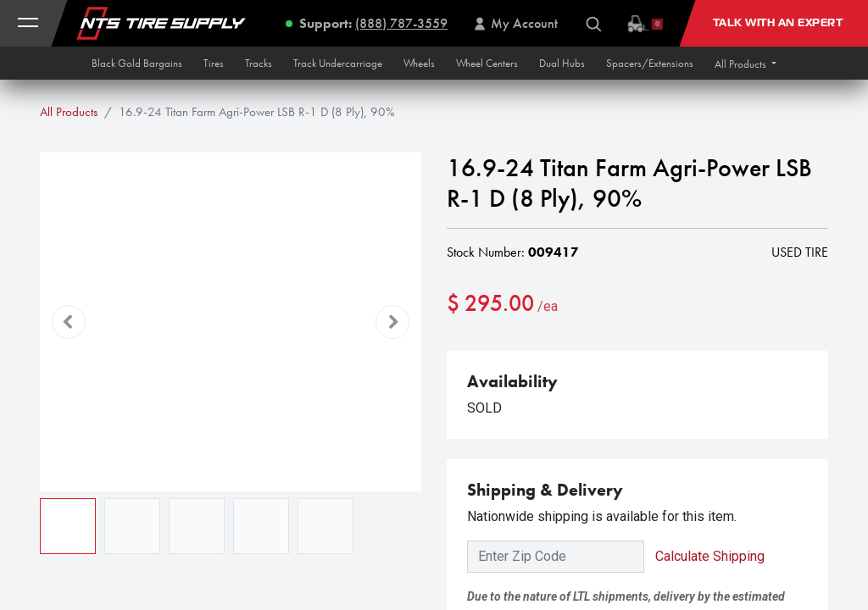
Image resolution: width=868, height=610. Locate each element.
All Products (69, 112)
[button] (746, 64)
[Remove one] (468, 358)
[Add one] (555, 358)
